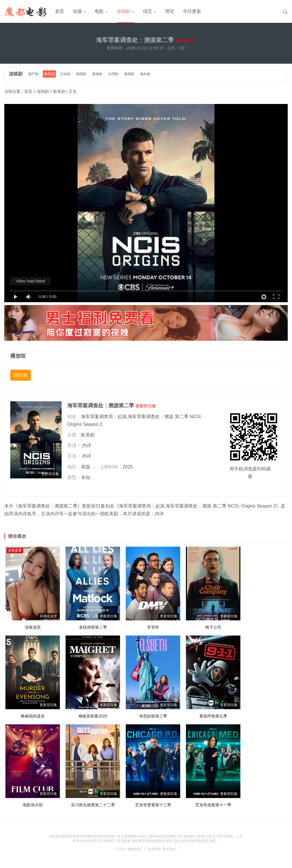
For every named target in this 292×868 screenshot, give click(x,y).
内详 (87, 445)
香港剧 (97, 74)
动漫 (77, 11)
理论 (170, 11)
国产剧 (33, 74)
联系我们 (170, 849)
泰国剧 (129, 74)
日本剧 (65, 74)
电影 (99, 11)
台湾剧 (113, 74)
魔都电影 (134, 849)
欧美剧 (49, 74)
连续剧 (123, 11)
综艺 (148, 11)
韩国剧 (81, 74)
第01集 (21, 375)
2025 (128, 467)
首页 (60, 11)
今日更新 (192, 11)
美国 (86, 467)
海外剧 (145, 74)
